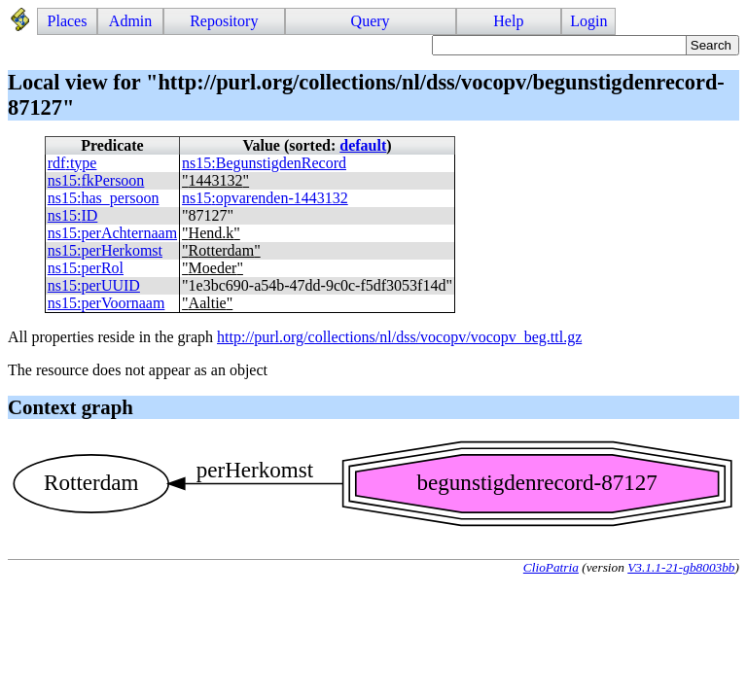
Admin (130, 21)
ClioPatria (551, 567)
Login (588, 21)
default (363, 145)
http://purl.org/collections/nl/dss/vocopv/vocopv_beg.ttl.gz (399, 337)
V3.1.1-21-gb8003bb (681, 567)
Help (508, 21)
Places (68, 21)
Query (371, 21)
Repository (224, 21)
